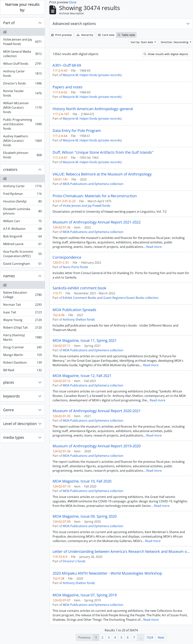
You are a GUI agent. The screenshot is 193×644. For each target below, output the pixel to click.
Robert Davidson (22, 363)
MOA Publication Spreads (74, 310)
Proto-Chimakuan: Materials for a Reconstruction (95, 196)
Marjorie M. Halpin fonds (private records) (92, 75)
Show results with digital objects (166, 54)
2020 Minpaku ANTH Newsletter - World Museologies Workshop (107, 573)
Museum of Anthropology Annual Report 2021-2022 (97, 222)
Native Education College (22, 295)
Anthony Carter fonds (22, 73)
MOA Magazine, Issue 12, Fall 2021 (82, 376)
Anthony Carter (22, 187)
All (5, 32)
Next (161, 637)
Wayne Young (22, 321)
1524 (150, 637)
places (9, 382)
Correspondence (67, 257)
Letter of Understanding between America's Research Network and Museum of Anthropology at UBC (121, 552)
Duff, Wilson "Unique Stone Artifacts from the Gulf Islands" (103, 152)
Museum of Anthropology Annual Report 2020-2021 (97, 411)
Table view (126, 35)
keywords (12, 396)
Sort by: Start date (142, 42)
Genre (8, 410)
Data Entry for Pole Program (77, 131)
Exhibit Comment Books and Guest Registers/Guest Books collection (111, 298)
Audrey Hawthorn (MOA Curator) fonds (22, 141)
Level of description (20, 424)
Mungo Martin (22, 356)
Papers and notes (68, 87)
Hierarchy (85, 35)
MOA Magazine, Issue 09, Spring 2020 (85, 516)
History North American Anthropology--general (93, 109)
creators (10, 169)
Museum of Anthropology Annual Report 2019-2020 (97, 446)
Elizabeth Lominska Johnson (22, 211)
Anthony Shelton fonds (79, 319)
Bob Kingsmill (22, 237)
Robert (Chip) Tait (22, 328)
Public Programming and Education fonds (22, 124)
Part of (9, 23)
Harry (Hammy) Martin (22, 337)
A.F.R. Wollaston (22, 230)
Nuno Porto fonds (75, 267)
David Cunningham (22, 264)
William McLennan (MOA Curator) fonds (22, 108)
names (9, 276)
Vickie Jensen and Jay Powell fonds (22, 42)
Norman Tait (22, 305)
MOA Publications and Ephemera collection (93, 184)
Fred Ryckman (22, 195)
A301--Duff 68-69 (67, 65)
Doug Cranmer (22, 348)
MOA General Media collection (22, 54)
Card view (106, 35)
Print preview (61, 35)
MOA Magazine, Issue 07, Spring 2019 (85, 595)
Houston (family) (22, 202)
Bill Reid (22, 371)
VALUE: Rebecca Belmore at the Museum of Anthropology (102, 174)
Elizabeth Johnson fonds (22, 155)
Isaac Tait (22, 313)
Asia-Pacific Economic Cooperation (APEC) (22, 254)
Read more (154, 247)
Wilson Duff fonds (22, 64)
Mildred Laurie (22, 245)
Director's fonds (22, 84)
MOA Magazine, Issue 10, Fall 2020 (82, 481)
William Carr (22, 222)
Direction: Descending (175, 42)
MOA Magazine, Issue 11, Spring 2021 (85, 341)
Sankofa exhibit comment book (79, 288)
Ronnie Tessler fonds (22, 93)
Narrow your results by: (22, 7)
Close (73, 2)
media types (14, 437)
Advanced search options (74, 24)
